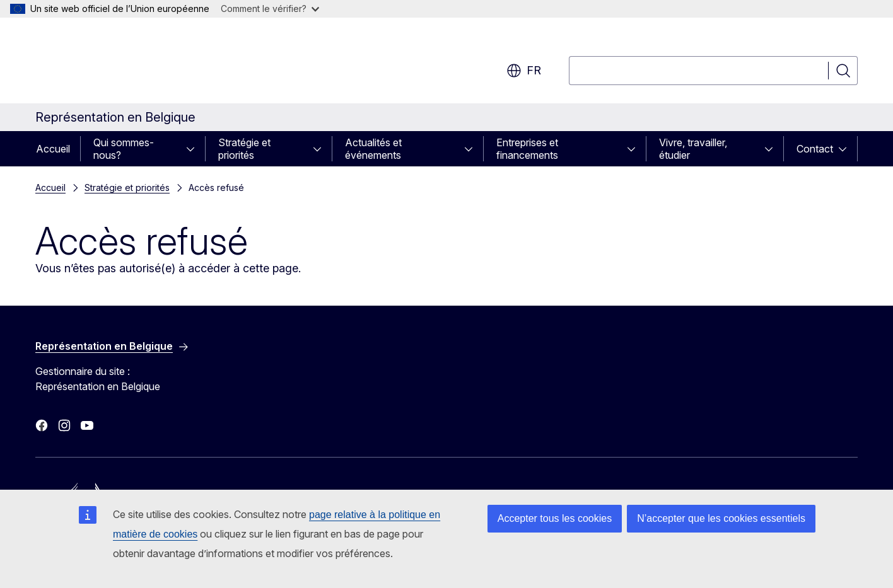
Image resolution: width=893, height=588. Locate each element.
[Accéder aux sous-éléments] (194, 149)
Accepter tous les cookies (555, 518)
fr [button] (524, 71)
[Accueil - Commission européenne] (137, 63)
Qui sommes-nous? (124, 149)
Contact (815, 149)
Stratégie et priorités (244, 149)
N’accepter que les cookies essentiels (721, 518)
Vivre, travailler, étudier (693, 149)
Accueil (53, 149)
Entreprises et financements (527, 149)
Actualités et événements (373, 149)
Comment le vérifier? (270, 9)
